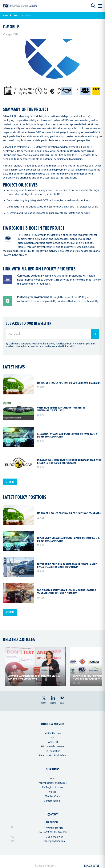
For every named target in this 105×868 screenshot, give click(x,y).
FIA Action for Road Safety (52, 756)
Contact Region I (52, 801)
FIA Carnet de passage (52, 747)
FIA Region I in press (53, 787)
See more (10, 482)
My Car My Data (53, 733)
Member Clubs (52, 796)
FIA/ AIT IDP (52, 742)
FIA (52, 738)
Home (5, 15)
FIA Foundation (52, 751)
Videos (53, 792)
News (16, 15)
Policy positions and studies (52, 783)
